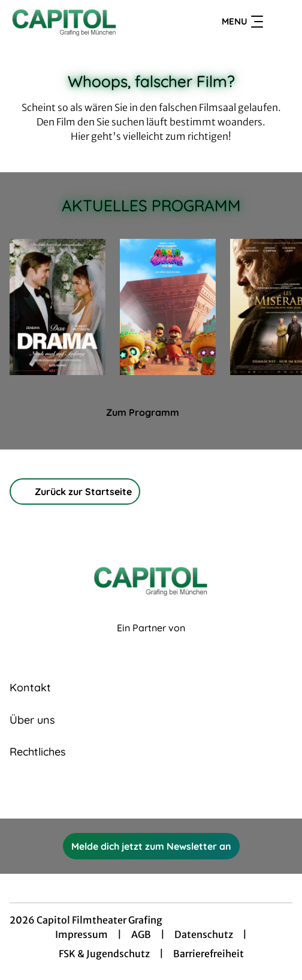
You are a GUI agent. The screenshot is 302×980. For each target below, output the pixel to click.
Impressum (81, 934)
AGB (141, 934)
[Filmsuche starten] (280, 22)
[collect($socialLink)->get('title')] (138, 792)
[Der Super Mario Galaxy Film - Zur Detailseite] (168, 307)
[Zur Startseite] (92, 22)
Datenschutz (204, 934)
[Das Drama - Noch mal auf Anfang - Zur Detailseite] (58, 307)
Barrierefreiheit (209, 954)
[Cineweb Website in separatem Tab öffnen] (151, 641)
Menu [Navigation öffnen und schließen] (242, 22)
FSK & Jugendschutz (104, 954)
